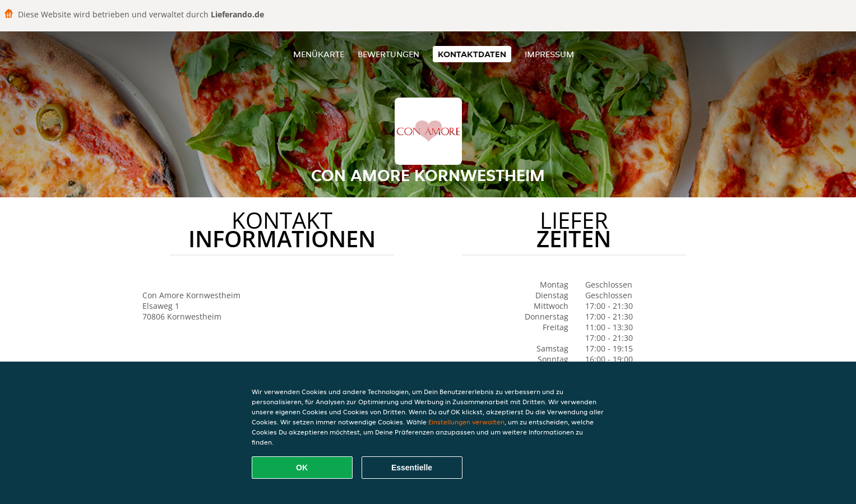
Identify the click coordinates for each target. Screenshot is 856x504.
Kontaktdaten (472, 54)
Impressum (549, 54)
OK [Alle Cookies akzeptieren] (302, 468)
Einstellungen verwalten (466, 422)
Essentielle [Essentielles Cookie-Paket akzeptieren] (412, 468)
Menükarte (319, 54)
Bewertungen (388, 54)
